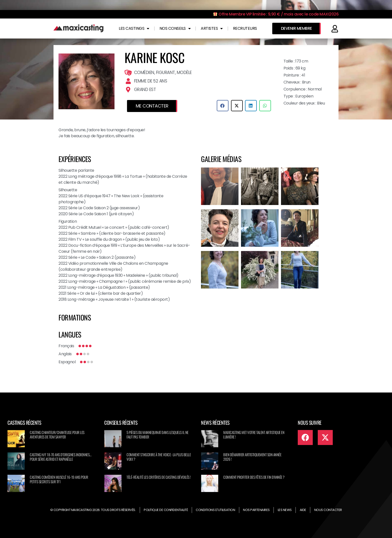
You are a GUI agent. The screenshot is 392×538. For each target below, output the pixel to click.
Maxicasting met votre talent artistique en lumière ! (254, 434)
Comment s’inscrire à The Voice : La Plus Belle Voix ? (159, 457)
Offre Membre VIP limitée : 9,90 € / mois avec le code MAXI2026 (276, 14)
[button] (223, 106)
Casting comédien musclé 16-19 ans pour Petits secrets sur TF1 (59, 479)
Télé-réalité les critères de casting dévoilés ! (159, 477)
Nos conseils (175, 28)
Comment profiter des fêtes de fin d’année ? (254, 477)
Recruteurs (245, 28)
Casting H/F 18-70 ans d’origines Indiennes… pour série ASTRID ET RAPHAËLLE (61, 457)
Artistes (212, 28)
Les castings (134, 28)
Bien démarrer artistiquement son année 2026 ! (252, 457)
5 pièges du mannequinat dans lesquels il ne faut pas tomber (157, 434)
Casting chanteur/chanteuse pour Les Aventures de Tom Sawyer (57, 434)
